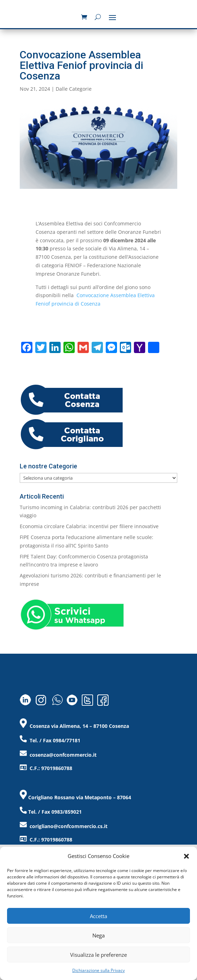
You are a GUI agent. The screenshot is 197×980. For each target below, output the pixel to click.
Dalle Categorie (74, 89)
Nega (98, 935)
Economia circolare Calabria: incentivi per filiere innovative (89, 526)
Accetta (98, 916)
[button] (186, 856)
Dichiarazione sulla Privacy (98, 970)
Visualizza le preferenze (98, 955)
